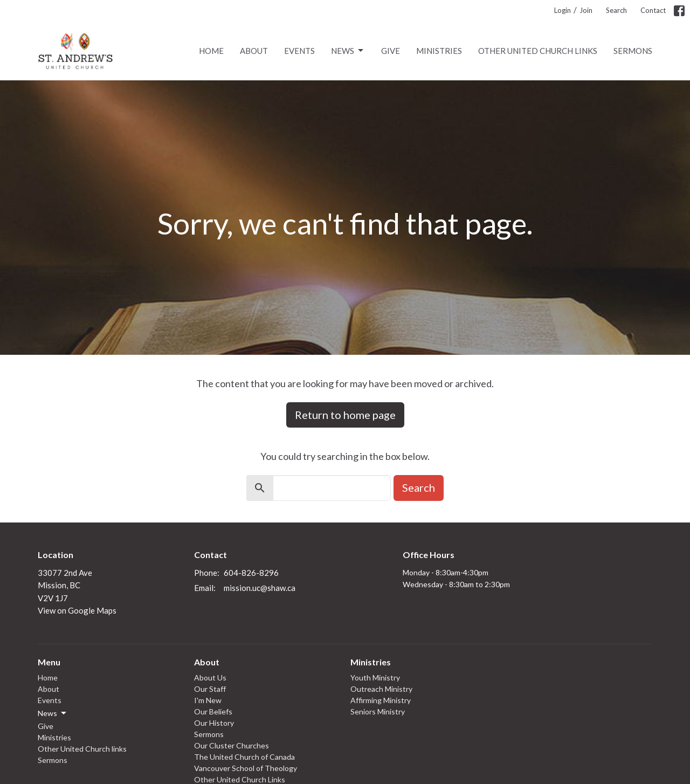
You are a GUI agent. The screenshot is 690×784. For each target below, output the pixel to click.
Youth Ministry (375, 678)
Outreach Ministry (381, 689)
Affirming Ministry (381, 700)
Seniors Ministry (378, 711)
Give (391, 51)
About (254, 51)
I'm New (208, 700)
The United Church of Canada (244, 757)
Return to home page (345, 415)
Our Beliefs (213, 711)
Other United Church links (538, 51)
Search (616, 10)
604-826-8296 (251, 573)
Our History (214, 723)
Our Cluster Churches (232, 745)
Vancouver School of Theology (246, 768)
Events (299, 51)
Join (586, 10)
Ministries (439, 51)
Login (563, 10)
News (348, 51)
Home (211, 51)
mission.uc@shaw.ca (260, 588)
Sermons (633, 51)
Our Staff (210, 689)
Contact (653, 10)
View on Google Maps (77, 610)
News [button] (53, 713)
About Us (210, 678)
